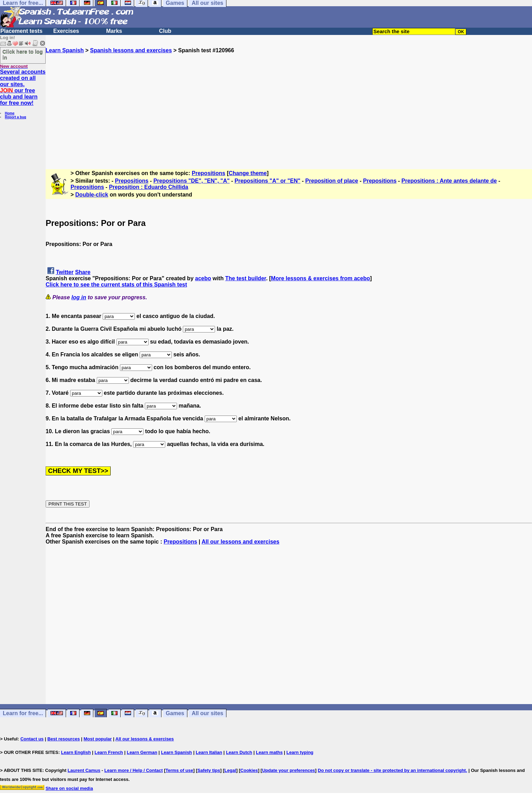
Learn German (142, 752)
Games (175, 713)
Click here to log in (23, 54)
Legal (230, 770)
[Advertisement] (289, 102)
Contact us (32, 739)
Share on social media (69, 788)
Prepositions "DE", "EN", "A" (192, 181)
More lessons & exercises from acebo (320, 278)
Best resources (64, 739)
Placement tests (21, 31)
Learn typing (300, 752)
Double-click (92, 195)
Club (165, 31)
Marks (114, 31)
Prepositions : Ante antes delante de (449, 181)
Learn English (76, 752)
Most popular (98, 739)
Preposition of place (332, 181)
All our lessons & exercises (145, 739)
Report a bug (16, 117)
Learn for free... (23, 713)
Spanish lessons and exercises (131, 50)
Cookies (249, 770)
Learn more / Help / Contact (134, 770)
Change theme (248, 173)
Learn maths (269, 752)
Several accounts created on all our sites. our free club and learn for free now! (23, 87)
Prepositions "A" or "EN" (268, 181)
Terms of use (179, 770)
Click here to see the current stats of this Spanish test (116, 285)
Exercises (66, 31)
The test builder (245, 278)
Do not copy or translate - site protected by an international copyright (392, 770)
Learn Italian (209, 752)
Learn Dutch (239, 752)
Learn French (109, 752)
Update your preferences (288, 770)
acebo (203, 278)
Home (10, 113)
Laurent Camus (84, 770)
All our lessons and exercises (240, 542)
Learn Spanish (65, 50)
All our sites (207, 713)
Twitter (64, 272)
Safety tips (209, 770)
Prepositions (209, 173)
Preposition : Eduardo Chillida (148, 187)
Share (83, 272)
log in (79, 297)
